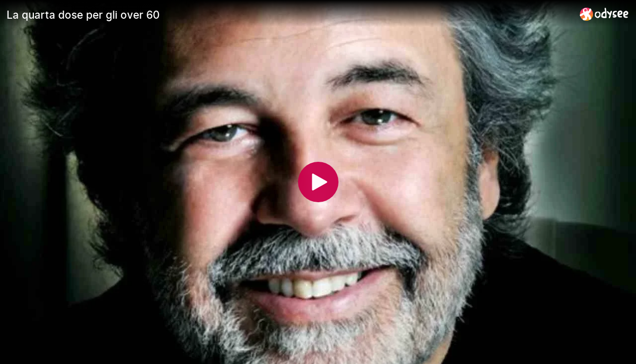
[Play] (318, 182)
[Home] (604, 14)
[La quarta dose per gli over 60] (289, 15)
